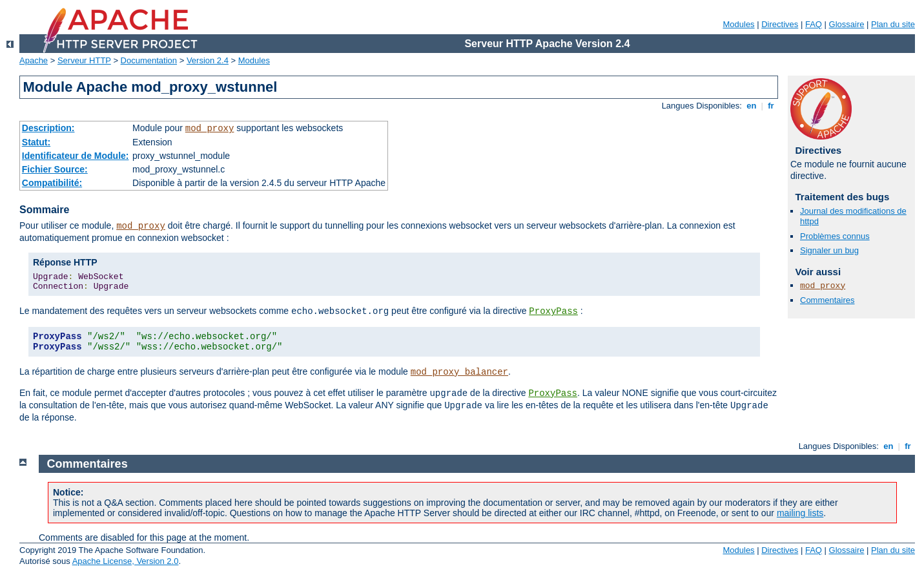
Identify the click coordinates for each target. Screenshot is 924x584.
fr (771, 106)
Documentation (149, 60)
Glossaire (847, 24)
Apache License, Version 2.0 (126, 561)
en (752, 106)
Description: (48, 128)
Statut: (36, 142)
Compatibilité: (52, 183)
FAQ (814, 24)
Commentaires (827, 300)
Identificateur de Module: (76, 156)
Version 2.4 (208, 60)
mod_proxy (210, 129)
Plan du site (893, 24)
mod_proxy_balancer (459, 372)
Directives (780, 24)
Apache (34, 60)
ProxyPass (553, 311)
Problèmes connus (835, 236)
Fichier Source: (55, 169)
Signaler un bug (829, 250)
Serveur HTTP (84, 60)
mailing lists (800, 513)
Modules (738, 24)
